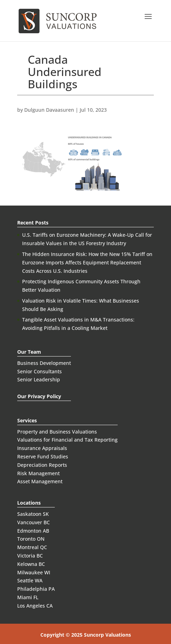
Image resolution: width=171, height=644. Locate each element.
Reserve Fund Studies (43, 456)
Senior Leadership (39, 379)
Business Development (44, 363)
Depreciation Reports (42, 465)
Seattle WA (30, 580)
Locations (29, 503)
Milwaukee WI (34, 572)
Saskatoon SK (33, 514)
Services (27, 420)
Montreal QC (32, 547)
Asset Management (40, 481)
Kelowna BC (31, 564)
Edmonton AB (33, 531)
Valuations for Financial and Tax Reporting (67, 440)
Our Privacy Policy (39, 396)
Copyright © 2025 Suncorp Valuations (86, 635)
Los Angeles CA (35, 606)
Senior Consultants (40, 371)
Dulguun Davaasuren (49, 110)
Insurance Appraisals (42, 448)
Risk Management (38, 473)
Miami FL (28, 597)
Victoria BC (30, 556)
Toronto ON (31, 539)
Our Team (29, 352)
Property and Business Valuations (57, 432)
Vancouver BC (34, 522)
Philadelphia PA (36, 589)
